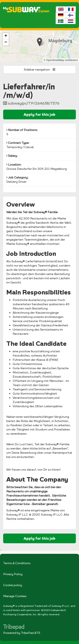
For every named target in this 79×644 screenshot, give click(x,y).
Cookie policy (13, 585)
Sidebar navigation (39, 69)
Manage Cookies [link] (15, 596)
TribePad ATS (31, 633)
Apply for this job (39, 114)
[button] (39, 42)
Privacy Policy (13, 574)
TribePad (14, 628)
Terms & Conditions (17, 563)
